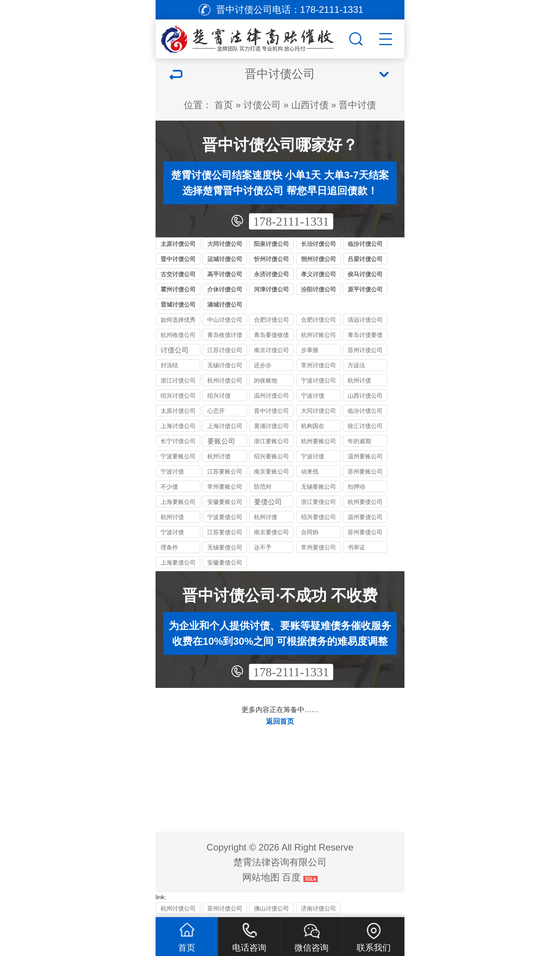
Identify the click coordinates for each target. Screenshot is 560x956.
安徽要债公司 (225, 562)
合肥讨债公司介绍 (271, 321)
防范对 (263, 487)
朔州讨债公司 (318, 259)
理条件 (169, 547)
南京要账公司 (271, 471)
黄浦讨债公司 (271, 426)
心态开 (216, 411)
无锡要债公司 (225, 547)
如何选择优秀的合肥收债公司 (178, 321)
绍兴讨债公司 (178, 396)
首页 (224, 105)
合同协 (310, 532)
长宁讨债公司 (178, 441)
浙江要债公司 (318, 502)
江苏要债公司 (225, 532)
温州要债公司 (365, 517)
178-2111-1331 (291, 221)
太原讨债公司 (178, 244)
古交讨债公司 (178, 274)
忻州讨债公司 (271, 259)
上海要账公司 (178, 502)
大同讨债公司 (225, 244)
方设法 (356, 365)
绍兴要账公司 (271, 456)
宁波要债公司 (225, 517)
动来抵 (310, 471)
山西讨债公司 (365, 396)
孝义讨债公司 (318, 274)
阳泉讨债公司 (271, 244)
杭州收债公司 (178, 335)
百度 (291, 877)
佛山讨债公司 (271, 908)
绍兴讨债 (219, 396)
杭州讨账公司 (318, 335)
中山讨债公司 (225, 320)
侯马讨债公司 (365, 274)
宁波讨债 (313, 396)
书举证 (356, 547)
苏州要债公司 (365, 532)
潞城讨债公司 (225, 304)
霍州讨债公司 (178, 289)
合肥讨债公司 (318, 320)
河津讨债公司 (271, 289)
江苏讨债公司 (225, 350)
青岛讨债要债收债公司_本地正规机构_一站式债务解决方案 (365, 336)
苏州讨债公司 (365, 350)
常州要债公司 (318, 547)
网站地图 (261, 877)
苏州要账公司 (365, 471)
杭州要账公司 (318, 441)
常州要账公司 (225, 487)
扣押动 (356, 487)
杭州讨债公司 (225, 380)
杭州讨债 (359, 380)
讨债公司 (262, 105)
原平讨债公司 (365, 289)
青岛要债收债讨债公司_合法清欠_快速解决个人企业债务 (271, 336)
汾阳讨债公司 (318, 289)
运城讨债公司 (225, 259)
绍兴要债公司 (318, 517)
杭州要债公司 (365, 502)
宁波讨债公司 (318, 380)
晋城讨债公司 (178, 304)
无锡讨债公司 (225, 365)
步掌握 (310, 350)
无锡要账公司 (318, 487)
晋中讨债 (357, 105)
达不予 (263, 547)
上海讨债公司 (178, 426)
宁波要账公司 (178, 456)
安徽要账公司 (225, 502)
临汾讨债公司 (365, 244)
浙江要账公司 (271, 441)
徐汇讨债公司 (365, 426)
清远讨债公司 (365, 320)
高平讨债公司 (225, 274)
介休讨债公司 (225, 289)
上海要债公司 (178, 562)
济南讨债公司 (318, 908)
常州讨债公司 (318, 365)
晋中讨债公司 (178, 259)
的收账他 (266, 380)
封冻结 (169, 365)
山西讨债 (310, 105)
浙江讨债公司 (178, 380)
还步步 (263, 365)
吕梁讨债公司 (365, 259)
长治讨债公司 (318, 244)
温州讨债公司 (271, 396)
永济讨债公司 (271, 274)
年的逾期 (359, 441)
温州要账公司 (365, 456)
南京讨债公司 (271, 350)
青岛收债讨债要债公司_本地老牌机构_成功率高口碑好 (225, 336)
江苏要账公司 (225, 471)
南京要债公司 (271, 532)
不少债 (169, 487)
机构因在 (313, 426)
